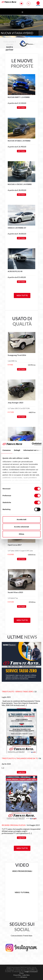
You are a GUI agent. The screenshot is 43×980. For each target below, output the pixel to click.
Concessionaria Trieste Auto (22, 936)
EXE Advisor (24, 977)
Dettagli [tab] (17, 450)
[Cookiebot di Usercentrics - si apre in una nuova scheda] (32, 444)
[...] (26, 705)
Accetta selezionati (21, 527)
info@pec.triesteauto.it (31, 972)
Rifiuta (21, 534)
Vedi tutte (22, 295)
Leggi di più (21, 772)
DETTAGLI (21, 107)
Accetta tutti (21, 519)
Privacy (22, 973)
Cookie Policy (26, 975)
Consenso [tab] (7, 450)
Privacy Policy (17, 975)
